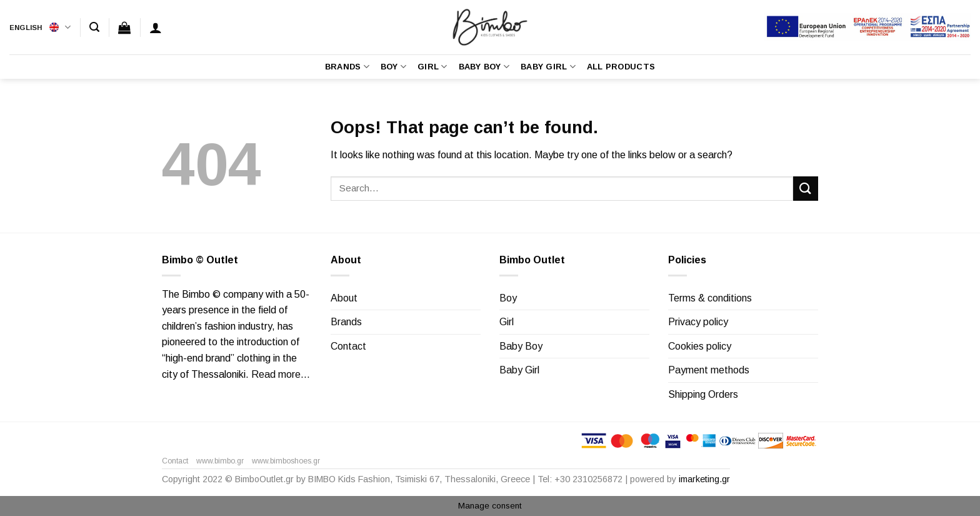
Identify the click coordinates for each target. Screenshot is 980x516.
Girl (432, 67)
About (344, 298)
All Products (621, 67)
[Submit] (806, 189)
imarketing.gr (704, 479)
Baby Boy (484, 67)
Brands (347, 67)
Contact (348, 346)
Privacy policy (698, 322)
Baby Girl (548, 67)
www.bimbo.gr (220, 461)
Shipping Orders (703, 394)
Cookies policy (700, 346)
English (40, 27)
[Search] (94, 27)
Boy (393, 67)
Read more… (281, 374)
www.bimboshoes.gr (286, 461)
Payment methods (709, 370)
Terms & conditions (710, 298)
